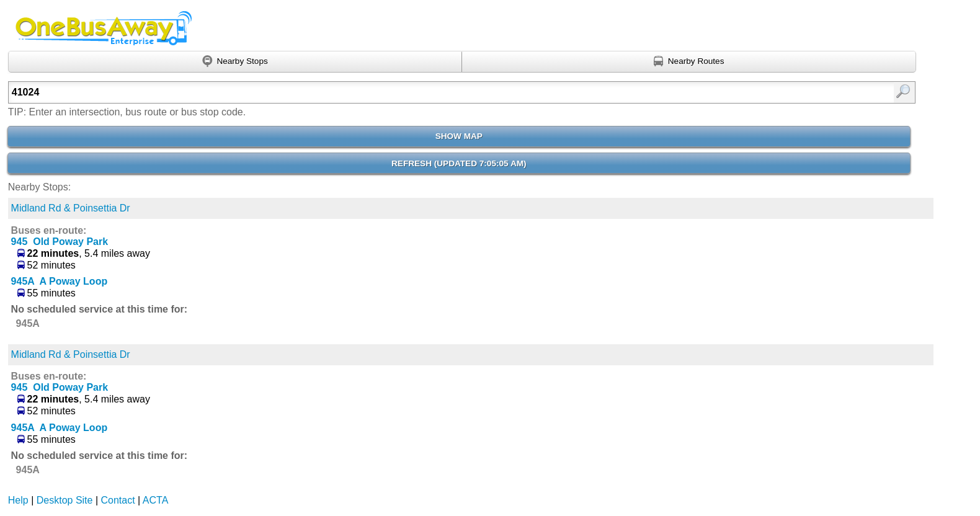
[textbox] (396, 92)
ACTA (155, 500)
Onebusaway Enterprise (102, 28)
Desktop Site (65, 500)
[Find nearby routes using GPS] (689, 62)
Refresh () (459, 163)
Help (18, 500)
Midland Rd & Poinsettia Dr (71, 208)
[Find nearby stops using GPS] (235, 62)
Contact (118, 500)
